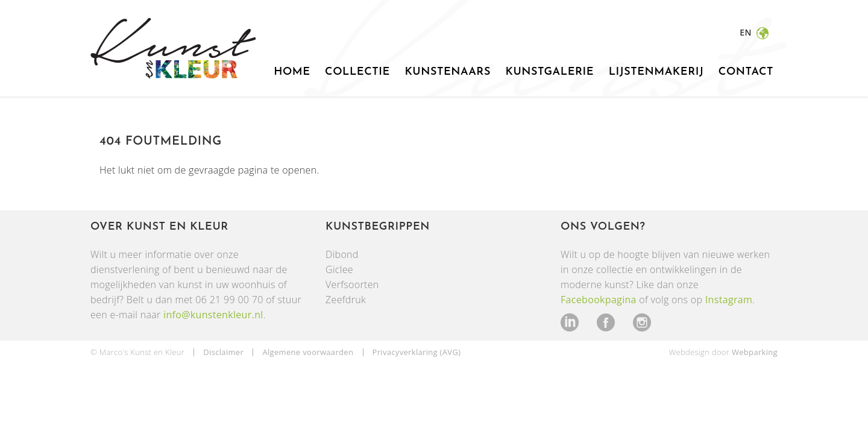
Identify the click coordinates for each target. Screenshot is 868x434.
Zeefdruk (346, 300)
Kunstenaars (448, 72)
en (747, 32)
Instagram (729, 300)
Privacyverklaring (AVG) (417, 352)
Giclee (339, 269)
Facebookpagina (599, 300)
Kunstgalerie (549, 72)
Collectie (357, 72)
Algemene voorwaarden (308, 352)
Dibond (342, 254)
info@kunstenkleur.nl (213, 315)
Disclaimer (223, 352)
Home (292, 72)
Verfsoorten (352, 285)
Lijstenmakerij (656, 72)
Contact (746, 72)
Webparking (755, 352)
